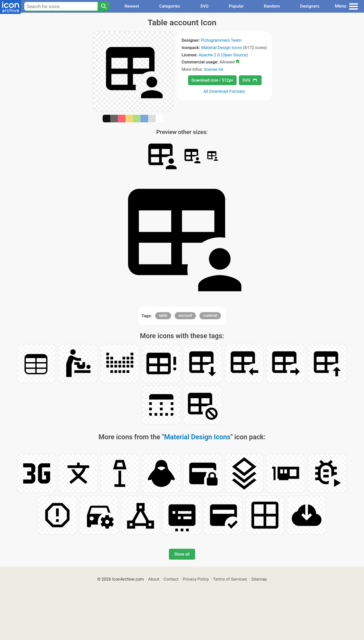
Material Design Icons (222, 48)
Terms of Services (230, 579)
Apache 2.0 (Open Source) (223, 55)
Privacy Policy (196, 579)
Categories (170, 6)
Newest (132, 6)
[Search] (103, 6)
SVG (204, 6)
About (154, 579)
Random (272, 6)
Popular (236, 6)
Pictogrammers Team (221, 40)
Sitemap (259, 579)
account (185, 315)
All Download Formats (224, 91)
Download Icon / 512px (212, 80)
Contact (171, 579)
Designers (310, 6)
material (210, 315)
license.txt (214, 69)
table (163, 315)
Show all (182, 554)
